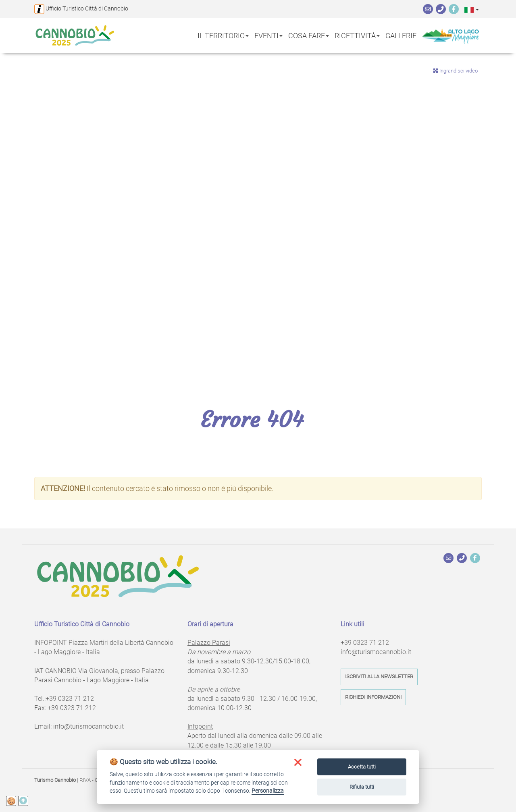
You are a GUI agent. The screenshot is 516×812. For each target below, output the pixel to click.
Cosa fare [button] (309, 35)
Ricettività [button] (357, 35)
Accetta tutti (362, 767)
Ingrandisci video (455, 71)
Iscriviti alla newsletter (379, 676)
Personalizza (268, 791)
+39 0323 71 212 (70, 699)
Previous (12, 216)
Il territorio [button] (223, 35)
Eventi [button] (268, 35)
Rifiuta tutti (362, 787)
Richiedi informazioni (373, 697)
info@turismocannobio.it (88, 726)
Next (504, 216)
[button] (472, 9)
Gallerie (401, 35)
